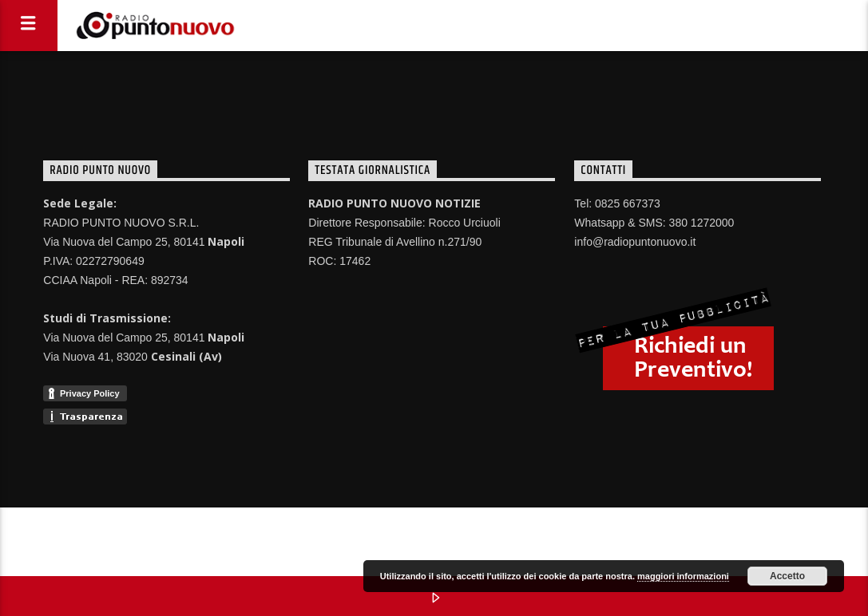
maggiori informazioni (683, 576)
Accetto (787, 576)
